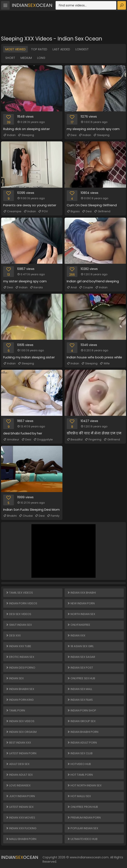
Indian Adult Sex (19, 775)
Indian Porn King (20, 700)
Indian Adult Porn (82, 743)
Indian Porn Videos (21, 603)
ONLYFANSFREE (79, 625)
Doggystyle (43, 440)
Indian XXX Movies (20, 818)
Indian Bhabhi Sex (20, 689)
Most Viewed (16, 49)
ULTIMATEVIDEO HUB (82, 839)
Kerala (36, 287)
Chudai (26, 516)
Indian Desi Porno (21, 668)
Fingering (93, 440)
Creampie (12, 211)
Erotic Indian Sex (20, 657)
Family (53, 516)
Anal (72, 287)
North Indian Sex (81, 614)
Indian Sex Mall (80, 689)
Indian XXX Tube (18, 646)
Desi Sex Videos (18, 614)
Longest (82, 49)
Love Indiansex (18, 785)
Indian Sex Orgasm (21, 732)
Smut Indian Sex (19, 625)
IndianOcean (32, 5)
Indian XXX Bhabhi (81, 593)
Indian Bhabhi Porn (83, 732)
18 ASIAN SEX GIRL (80, 646)
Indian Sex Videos (20, 721)
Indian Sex (15, 678)
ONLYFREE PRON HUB (83, 807)
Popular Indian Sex (83, 828)
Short (10, 58)
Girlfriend (102, 211)
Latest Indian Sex (20, 807)
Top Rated (39, 49)
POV (43, 211)
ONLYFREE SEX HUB (81, 678)
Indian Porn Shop (82, 710)
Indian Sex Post (80, 668)
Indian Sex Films (80, 700)
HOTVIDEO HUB (79, 764)
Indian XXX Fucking (21, 828)
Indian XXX (76, 635)
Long (41, 58)
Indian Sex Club (80, 753)
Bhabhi (10, 516)
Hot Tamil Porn (80, 775)
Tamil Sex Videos (19, 593)
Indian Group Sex (81, 721)
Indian (9, 135)
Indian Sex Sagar (81, 657)
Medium (26, 58)
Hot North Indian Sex (84, 785)
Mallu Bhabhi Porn (21, 839)
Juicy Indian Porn (20, 796)
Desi (72, 135)
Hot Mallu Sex (79, 796)
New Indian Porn (81, 603)
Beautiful (75, 440)
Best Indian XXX (18, 743)
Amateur (11, 440)
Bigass (73, 211)
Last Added (61, 49)
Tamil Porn (15, 710)
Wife (105, 364)
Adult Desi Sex (18, 764)
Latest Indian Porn (21, 753)
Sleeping (26, 135)
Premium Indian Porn (84, 818)
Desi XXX (13, 635)
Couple (86, 287)
